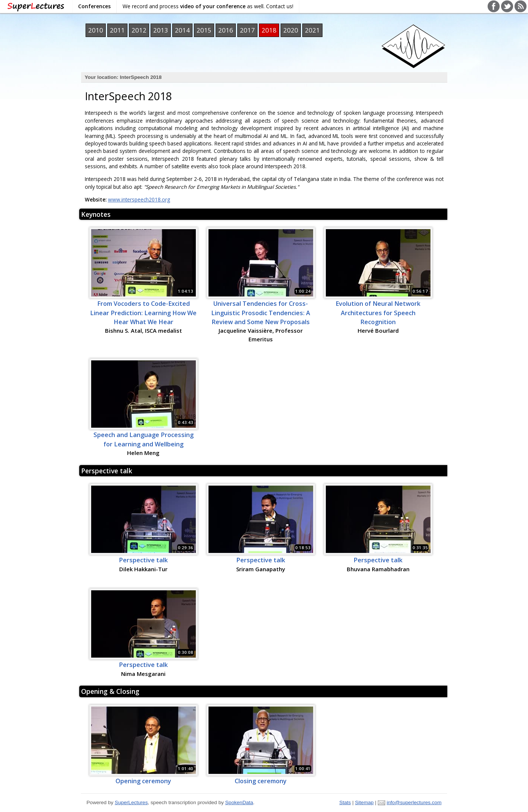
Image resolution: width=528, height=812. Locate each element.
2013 (161, 30)
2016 (226, 30)
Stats (345, 802)
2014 (182, 30)
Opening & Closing (110, 691)
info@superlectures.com (414, 802)
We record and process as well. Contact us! (208, 6)
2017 (247, 30)
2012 (139, 30)
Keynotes (96, 214)
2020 (291, 30)
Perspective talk (107, 471)
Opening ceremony (143, 781)
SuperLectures (131, 802)
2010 (96, 30)
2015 (204, 30)
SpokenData (239, 802)
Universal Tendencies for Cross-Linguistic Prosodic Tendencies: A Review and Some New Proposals (261, 313)
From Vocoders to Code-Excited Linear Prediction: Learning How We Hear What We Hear (143, 313)
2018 (269, 30)
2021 (312, 30)
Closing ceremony (261, 781)
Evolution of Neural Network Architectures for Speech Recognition (378, 313)
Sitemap (364, 802)
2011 (117, 30)
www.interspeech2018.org (139, 199)
